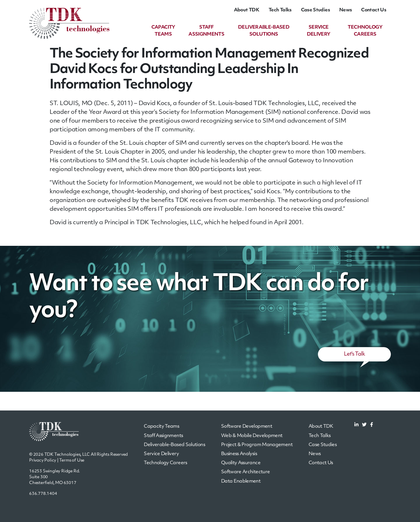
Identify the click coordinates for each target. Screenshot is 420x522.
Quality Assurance (241, 463)
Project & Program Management (257, 445)
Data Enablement (241, 481)
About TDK (247, 10)
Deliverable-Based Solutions (174, 445)
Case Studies (315, 10)
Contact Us (374, 10)
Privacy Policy (43, 461)
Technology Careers (165, 463)
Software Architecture (246, 472)
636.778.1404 (43, 494)
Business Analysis (239, 454)
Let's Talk (355, 354)
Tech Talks (280, 10)
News (345, 10)
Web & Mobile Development (252, 436)
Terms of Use (72, 461)
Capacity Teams (161, 427)
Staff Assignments (163, 436)
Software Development (247, 427)
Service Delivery (161, 454)
